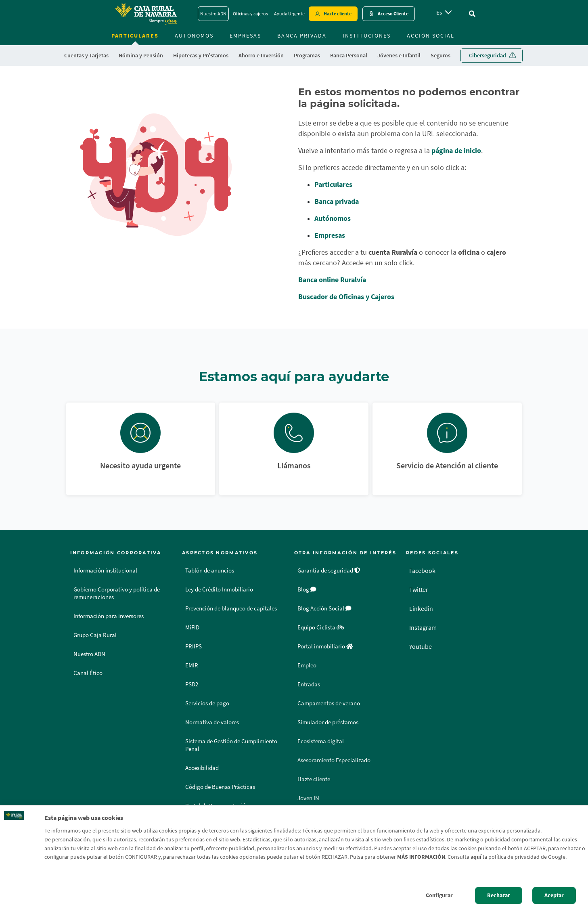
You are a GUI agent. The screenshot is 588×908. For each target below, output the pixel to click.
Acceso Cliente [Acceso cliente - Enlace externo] (393, 14)
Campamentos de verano (329, 703)
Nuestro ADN (89, 654)
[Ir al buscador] (472, 14)
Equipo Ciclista (321, 627)
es (439, 13)
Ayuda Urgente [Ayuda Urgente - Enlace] (289, 14)
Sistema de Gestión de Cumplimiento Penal (231, 745)
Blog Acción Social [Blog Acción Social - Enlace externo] (324, 608)
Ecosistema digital (321, 741)
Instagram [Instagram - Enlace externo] (423, 627)
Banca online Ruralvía (332, 280)
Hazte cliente (314, 779)
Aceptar (554, 895)
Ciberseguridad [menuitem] (488, 55)
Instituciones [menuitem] (367, 36)
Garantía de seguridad (329, 570)
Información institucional (105, 570)
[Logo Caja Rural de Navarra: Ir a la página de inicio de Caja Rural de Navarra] (146, 14)
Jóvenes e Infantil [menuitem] (399, 55)
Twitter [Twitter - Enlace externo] (419, 589)
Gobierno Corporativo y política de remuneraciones (117, 593)
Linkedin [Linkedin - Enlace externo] (421, 608)
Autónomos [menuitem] (194, 36)
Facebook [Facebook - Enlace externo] (422, 570)
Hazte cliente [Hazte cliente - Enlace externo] (338, 14)
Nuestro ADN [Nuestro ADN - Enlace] (213, 14)
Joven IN (308, 798)
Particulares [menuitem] (135, 36)
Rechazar (499, 895)
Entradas (309, 684)
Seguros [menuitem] (440, 55)
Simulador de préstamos (328, 722)
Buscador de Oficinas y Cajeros (346, 297)
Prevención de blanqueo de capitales (231, 608)
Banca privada (337, 201)
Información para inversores (109, 616)
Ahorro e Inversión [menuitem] (261, 55)
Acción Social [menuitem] (431, 36)
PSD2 (192, 684)
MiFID (192, 627)
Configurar (439, 895)
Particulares (333, 184)
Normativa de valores (212, 722)
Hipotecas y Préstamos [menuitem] (201, 55)
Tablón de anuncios (210, 570)
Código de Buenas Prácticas (220, 787)
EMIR (192, 665)
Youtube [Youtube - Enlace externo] (421, 646)
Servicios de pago (207, 703)
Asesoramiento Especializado (334, 760)
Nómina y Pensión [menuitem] (141, 55)
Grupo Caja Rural (95, 635)
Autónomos (333, 218)
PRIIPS (194, 646)
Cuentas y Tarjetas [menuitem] (86, 55)
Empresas (330, 235)
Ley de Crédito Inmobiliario (219, 589)
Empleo (307, 665)
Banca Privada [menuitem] (302, 36)
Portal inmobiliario (325, 646)
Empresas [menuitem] (245, 36)
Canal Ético (88, 673)
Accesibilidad (202, 768)
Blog (307, 589)
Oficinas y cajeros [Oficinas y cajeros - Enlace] (250, 14)
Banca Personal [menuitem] (349, 55)
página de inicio (456, 150)
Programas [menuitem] (307, 55)
